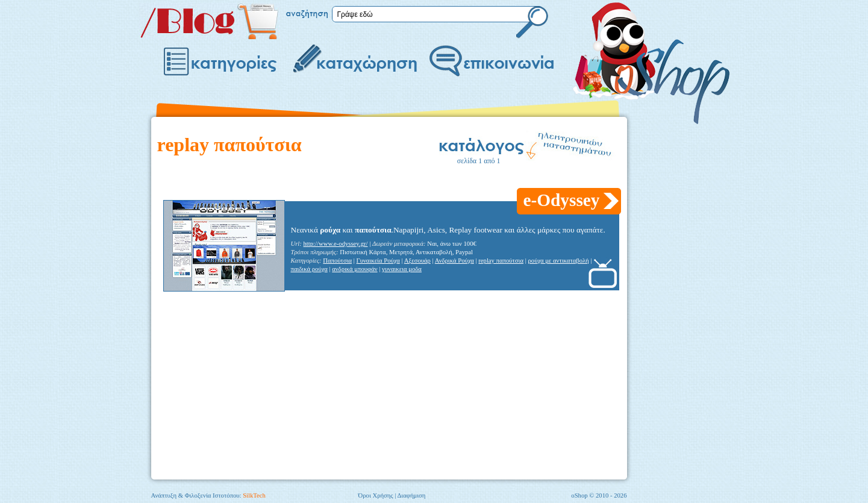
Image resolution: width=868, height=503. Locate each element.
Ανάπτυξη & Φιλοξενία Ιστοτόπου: (208, 495)
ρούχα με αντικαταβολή (558, 261)
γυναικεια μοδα (402, 269)
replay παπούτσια (501, 261)
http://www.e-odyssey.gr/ (336, 244)
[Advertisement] (376, 180)
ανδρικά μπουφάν (354, 269)
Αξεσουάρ (417, 261)
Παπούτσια (337, 261)
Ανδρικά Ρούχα (454, 261)
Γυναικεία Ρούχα (378, 261)
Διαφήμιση (411, 495)
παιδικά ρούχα (309, 269)
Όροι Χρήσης (376, 495)
